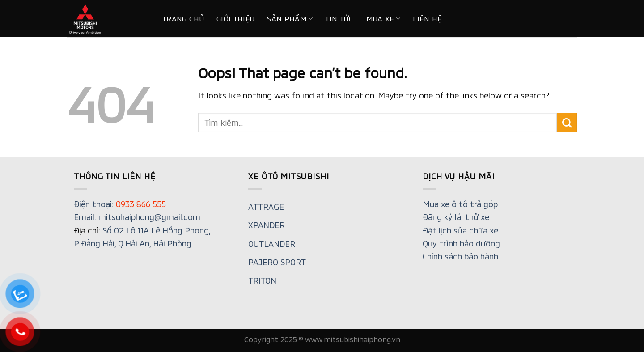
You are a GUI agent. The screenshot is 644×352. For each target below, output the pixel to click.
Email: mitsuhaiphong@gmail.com (137, 217)
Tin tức (339, 19)
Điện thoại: (120, 204)
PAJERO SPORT (277, 262)
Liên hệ (427, 19)
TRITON (262, 280)
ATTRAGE (266, 207)
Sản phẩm (290, 19)
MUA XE (383, 19)
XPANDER (267, 225)
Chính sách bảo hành (460, 256)
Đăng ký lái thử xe (456, 217)
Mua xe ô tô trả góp (460, 204)
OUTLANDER (272, 244)
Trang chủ (183, 19)
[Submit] (567, 123)
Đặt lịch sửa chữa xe (460, 230)
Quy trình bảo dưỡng (461, 243)
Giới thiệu (235, 19)
